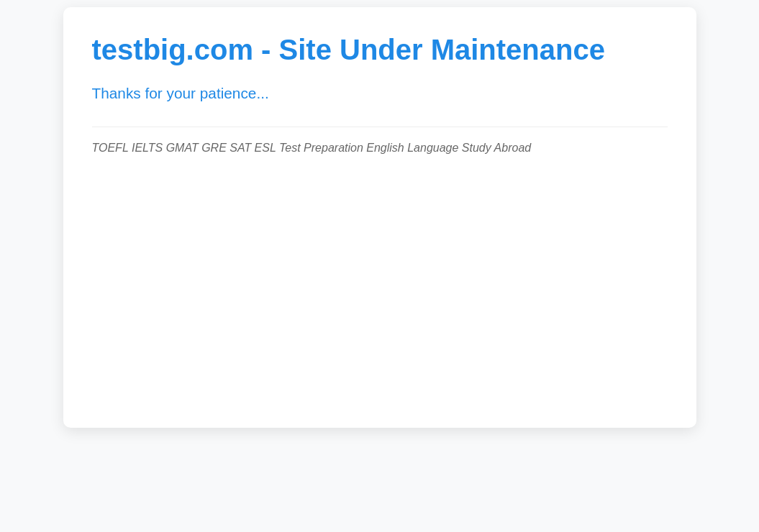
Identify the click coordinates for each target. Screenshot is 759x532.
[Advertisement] (380, 284)
